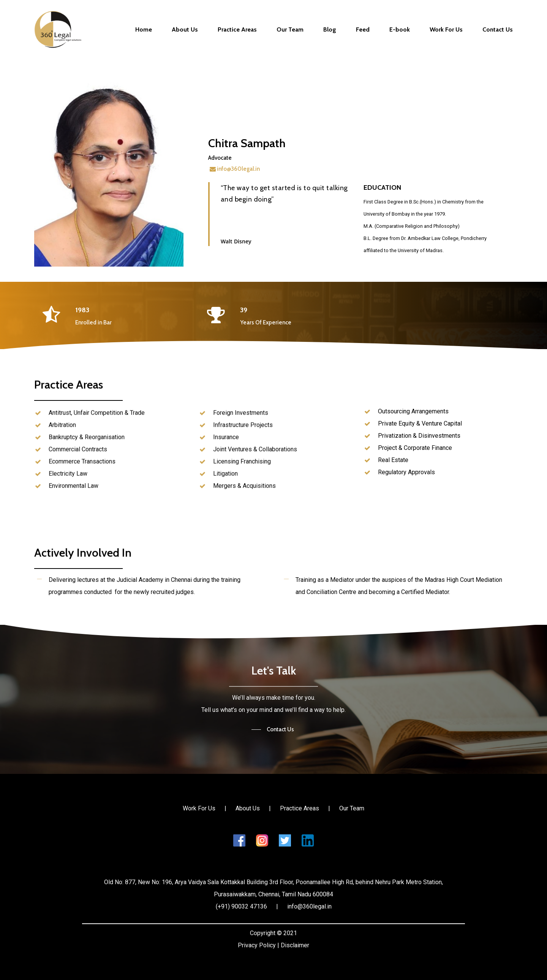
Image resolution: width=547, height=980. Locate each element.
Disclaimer (295, 945)
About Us (185, 30)
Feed (363, 30)
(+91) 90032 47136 (241, 906)
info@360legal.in (234, 169)
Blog (330, 30)
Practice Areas (237, 30)
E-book (400, 30)
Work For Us (446, 30)
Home (144, 30)
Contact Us (498, 30)
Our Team (290, 30)
